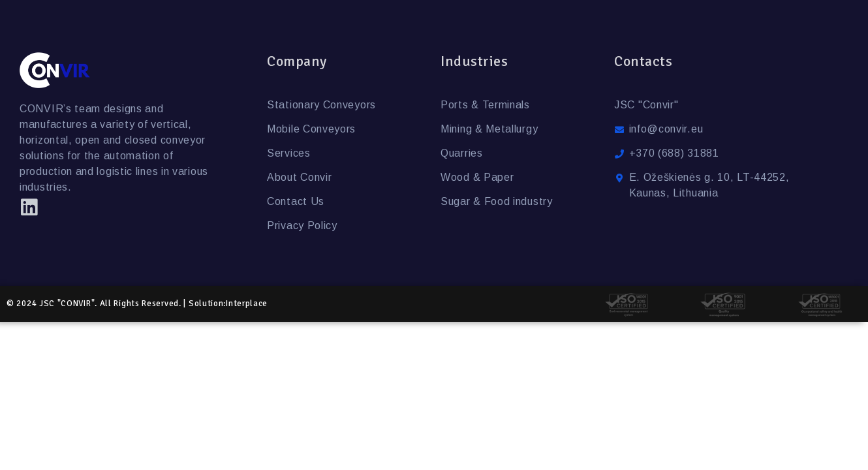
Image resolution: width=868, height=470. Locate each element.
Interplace (247, 304)
